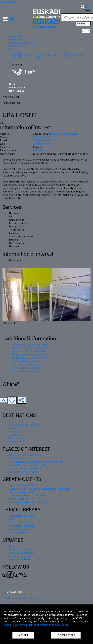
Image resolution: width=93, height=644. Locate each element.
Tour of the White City (22, 522)
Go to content (8, 2)
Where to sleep (18, 87)
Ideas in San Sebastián (24, 364)
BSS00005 (38, 150)
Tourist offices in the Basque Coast (31, 354)
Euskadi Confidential (21, 529)
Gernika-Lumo (17, 441)
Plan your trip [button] (17, 46)
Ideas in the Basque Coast (26, 361)
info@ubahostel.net (44, 140)
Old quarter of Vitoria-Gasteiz (26, 468)
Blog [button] (12, 49)
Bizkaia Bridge (17, 458)
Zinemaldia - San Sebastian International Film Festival (40, 489)
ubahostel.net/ (41, 144)
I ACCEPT (23, 635)
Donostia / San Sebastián (64, 134)
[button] (9, 18)
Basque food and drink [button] (22, 43)
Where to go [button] (16, 36)
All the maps (47, 55)
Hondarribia (16, 438)
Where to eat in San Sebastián (29, 351)
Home (13, 84)
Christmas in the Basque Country (28, 495)
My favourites (74, 55)
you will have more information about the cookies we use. (36, 625)
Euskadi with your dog (21, 516)
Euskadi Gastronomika (22, 526)
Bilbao (13, 421)
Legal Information (13, 604)
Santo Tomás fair (19, 499)
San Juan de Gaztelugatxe (24, 425)
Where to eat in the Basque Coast (31, 348)
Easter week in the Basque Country (29, 502)
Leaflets (23, 55)
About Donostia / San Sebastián (30, 345)
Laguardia (15, 431)
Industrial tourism (20, 519)
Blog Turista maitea (21, 549)
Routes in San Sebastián (25, 371)
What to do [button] (15, 39)
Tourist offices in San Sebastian (29, 358)
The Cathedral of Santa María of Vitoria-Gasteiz (36, 462)
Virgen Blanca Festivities (23, 492)
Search (83, 24)
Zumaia (13, 435)
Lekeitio (14, 428)
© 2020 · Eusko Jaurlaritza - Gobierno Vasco (27, 598)
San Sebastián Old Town (23, 472)
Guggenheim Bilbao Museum (25, 455)
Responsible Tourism (21, 559)
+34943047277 (41, 137)
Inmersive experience (21, 556)
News (12, 546)
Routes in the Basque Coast (27, 368)
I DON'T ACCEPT (66, 635)
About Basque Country (22, 553)
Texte (87, 10)
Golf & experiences (20, 532)
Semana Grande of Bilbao (23, 485)
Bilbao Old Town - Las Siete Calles (28, 465)
